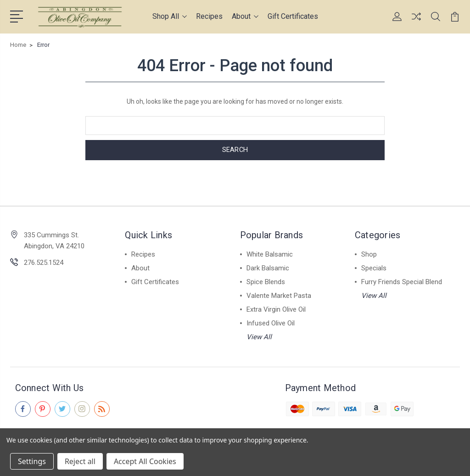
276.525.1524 (44, 262)
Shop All (170, 16)
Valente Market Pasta (279, 295)
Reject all (80, 461)
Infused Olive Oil (271, 323)
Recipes (209, 16)
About (245, 16)
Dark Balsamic (268, 268)
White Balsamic (270, 254)
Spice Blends (266, 281)
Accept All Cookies (145, 461)
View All (259, 336)
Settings (32, 461)
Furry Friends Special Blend (402, 281)
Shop (369, 254)
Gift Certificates (293, 16)
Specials (374, 268)
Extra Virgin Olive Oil (276, 309)
